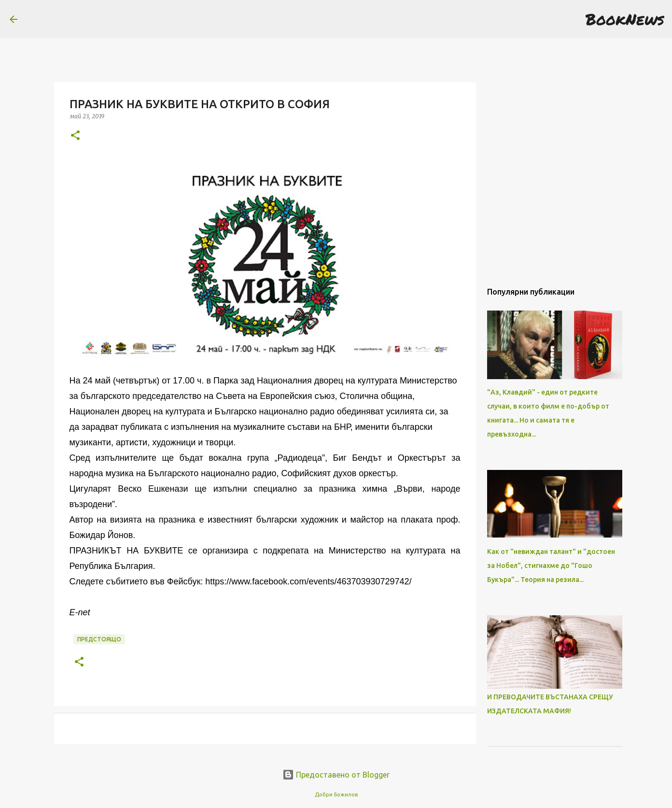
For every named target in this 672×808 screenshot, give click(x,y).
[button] (75, 136)
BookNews (625, 19)
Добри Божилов (336, 794)
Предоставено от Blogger (336, 775)
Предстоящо (99, 639)
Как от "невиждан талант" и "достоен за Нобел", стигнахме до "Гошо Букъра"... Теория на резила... (551, 566)
